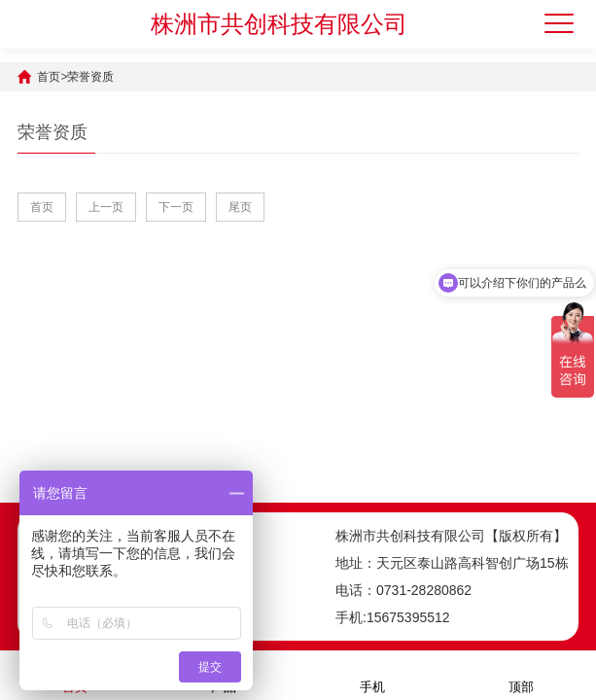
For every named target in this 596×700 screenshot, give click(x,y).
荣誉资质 (90, 77)
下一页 (176, 207)
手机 (372, 674)
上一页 (106, 207)
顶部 (521, 674)
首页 (49, 77)
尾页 (240, 207)
